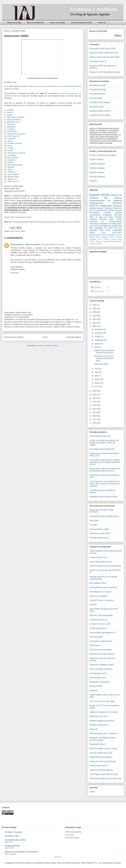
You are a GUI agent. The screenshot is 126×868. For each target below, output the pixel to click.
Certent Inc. (11, 124)
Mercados (94, 230)
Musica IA (94, 729)
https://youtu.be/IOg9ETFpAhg (48, 78)
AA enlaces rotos (12, 836)
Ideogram (93, 690)
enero (97, 386)
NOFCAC (94, 206)
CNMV (92, 792)
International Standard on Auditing (103, 224)
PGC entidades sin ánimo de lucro (106, 228)
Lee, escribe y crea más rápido (102, 701)
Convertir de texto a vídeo (100, 624)
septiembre (99, 340)
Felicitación (117, 208)
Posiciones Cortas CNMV (100, 533)
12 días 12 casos (104, 217)
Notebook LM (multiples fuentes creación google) (102, 739)
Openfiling (11, 155)
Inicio (45, 337)
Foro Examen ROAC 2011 (100, 436)
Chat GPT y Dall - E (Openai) (101, 600)
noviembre (99, 333)
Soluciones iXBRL (101, 364)
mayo (97, 372)
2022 (95, 319)
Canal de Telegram (97, 164)
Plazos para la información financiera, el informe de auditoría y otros (105, 470)
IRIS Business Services (16, 153)
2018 (95, 395)
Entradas (96, 287)
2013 (95, 412)
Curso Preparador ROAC (82, 22)
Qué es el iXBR (73, 222)
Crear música (95, 645)
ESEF (12, 231)
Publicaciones (96, 203)
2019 (95, 391)
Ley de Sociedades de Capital (105, 226)
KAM (120, 226)
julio (96, 347)
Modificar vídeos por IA (99, 725)
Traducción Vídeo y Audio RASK (103, 761)
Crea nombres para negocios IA (103, 632)
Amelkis (10, 115)
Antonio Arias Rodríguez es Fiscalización (21, 852)
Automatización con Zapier (100, 592)
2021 (95, 323)
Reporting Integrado (103, 241)
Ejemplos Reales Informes (100, 111)
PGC (91, 217)
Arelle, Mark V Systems (15, 117)
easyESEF (12, 139)
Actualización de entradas (100, 115)
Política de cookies (72, 838)
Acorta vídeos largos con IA (101, 562)
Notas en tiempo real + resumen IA (104, 733)
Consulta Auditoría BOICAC (106, 218)
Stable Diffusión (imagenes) (101, 757)
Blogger (118, 863)
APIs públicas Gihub (98, 583)
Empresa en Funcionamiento (106, 221)
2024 (95, 312)
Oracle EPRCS (13, 158)
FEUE (18, 231)
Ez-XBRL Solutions (15, 143)
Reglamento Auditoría (111, 206)
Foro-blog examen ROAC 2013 (102, 449)
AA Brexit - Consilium (13, 832)
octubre (98, 337)
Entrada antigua (74, 337)
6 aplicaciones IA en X (99, 557)
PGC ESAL (105, 230)
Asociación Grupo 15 (98, 61)
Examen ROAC (100, 195)
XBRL (23, 231)
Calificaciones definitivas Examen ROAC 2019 (104, 351)
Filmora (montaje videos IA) (101, 669)
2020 (95, 326)
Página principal (14, 22)
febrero (98, 383)
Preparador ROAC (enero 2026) (103, 49)
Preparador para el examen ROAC (104, 497)
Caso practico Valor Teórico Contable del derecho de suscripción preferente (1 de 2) (105, 462)
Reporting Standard (15, 165)
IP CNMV (93, 525)
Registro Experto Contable (101, 208)
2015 (95, 405)
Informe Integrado (102, 237)
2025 (95, 308)
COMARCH (11, 127)
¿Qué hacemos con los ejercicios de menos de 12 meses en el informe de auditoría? (105, 484)
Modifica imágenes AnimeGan (102, 721)
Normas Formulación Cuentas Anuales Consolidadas (106, 213)
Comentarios (97, 291)
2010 (95, 423)
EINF (112, 219)
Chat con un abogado (98, 596)
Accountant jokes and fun (15, 840)
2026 (95, 305)
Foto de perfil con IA (98, 678)
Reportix (11, 167)
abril (96, 376)
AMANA (10, 112)
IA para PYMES (96, 686)
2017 (95, 398)
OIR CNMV (94, 521)
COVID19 (117, 203)
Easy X (10, 141)
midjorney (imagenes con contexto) (104, 712)
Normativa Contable (98, 85)
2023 (95, 316)
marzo (97, 379)
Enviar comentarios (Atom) (48, 346)
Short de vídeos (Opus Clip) (101, 753)
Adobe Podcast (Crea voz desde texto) (105, 566)
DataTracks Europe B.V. (17, 134)
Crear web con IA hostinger (101, 650)
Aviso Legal (69, 835)
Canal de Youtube (97, 172)
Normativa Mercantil (98, 89)
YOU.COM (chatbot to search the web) (105, 779)
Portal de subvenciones (99, 538)
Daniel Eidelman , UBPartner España (25, 244)
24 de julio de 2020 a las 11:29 (52, 244)
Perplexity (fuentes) (97, 744)
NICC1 (112, 237)
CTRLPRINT (12, 131)
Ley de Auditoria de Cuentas (102, 210)
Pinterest (93, 181)
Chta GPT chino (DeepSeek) (101, 615)
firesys (10, 146)
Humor (100, 239)
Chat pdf (93, 605)
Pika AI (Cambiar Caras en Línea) (103, 748)
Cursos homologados (111, 232)
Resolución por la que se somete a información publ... (104, 358)
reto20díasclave (95, 235)
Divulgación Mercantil (112, 215)
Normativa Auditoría (98, 94)
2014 (95, 409)
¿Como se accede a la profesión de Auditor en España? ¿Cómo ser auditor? (104, 443)
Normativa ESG (96, 98)
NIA (106, 198)
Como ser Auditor (57, 22)
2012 (95, 416)
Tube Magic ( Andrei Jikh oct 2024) (104, 774)
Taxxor (10, 170)
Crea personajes (96, 637)
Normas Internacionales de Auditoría (106, 199)
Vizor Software (13, 174)
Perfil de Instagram (97, 168)
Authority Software (14, 120)
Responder (15, 273)
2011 (95, 419)
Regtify (10, 162)
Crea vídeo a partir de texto (101, 641)
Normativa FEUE (96, 107)
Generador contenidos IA (100, 682)
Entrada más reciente (14, 337)
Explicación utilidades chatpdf (102, 665)
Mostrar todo (57, 857)
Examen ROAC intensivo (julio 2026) (104, 57)
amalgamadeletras (12, 846)
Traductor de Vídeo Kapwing (101, 770)
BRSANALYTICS (13, 122)
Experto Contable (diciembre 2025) (104, 53)
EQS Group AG (13, 136)
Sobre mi (102, 22)
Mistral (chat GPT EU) (99, 716)
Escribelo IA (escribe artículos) (102, 654)
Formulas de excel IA (98, 673)
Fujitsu (10, 150)
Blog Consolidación (35, 22)
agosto (98, 344)
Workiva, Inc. (13, 179)
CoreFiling (11, 129)
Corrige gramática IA (98, 628)
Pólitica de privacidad (73, 832)
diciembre (99, 329)
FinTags (11, 148)
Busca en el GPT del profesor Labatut (105, 72)
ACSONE (10, 110)
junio (97, 369)
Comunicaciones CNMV (99, 529)
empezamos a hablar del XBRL (50, 222)
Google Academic (97, 159)
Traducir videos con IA (99, 766)
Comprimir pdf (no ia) (98, 620)
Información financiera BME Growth (104, 516)
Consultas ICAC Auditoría (100, 102)
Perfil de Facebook (97, 177)
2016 (95, 402)
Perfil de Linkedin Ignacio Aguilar (103, 155)
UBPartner (12, 172)
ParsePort (11, 160)
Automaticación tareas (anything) (103, 587)
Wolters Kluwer (14, 177)
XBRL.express (13, 181)
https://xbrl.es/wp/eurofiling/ (21, 217)
